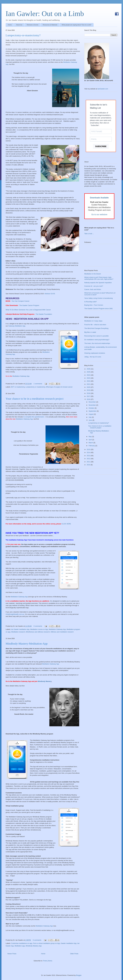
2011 (89, 462)
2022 (89, 381)
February (92, 446)
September (93, 411)
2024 (89, 375)
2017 (89, 396)
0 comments (38, 626)
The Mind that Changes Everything (96, 328)
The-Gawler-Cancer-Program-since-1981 (98, 309)
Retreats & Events (32, 25)
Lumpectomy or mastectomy (35, 387)
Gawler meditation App (69, 943)
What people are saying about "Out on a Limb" (77, 25)
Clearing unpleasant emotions (95, 353)
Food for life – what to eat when (95, 325)
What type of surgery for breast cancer (59, 387)
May (90, 437)
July (90, 417)
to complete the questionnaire (34, 417)
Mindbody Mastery (45, 681)
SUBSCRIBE (101, 146)
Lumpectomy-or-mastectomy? (23, 35)
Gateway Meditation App (17, 326)
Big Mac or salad (90, 332)
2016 (89, 399)
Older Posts (74, 954)
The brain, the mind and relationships (97, 343)
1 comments (38, 384)
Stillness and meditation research (62, 632)
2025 (89, 372)
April (90, 440)
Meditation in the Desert (93, 274)
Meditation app (20, 946)
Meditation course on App (39, 629)
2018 (89, 393)
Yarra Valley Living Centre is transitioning (98, 298)
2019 (89, 390)
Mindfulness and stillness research (38, 632)
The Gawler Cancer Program (29, 305)
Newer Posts (12, 954)
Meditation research (18, 632)
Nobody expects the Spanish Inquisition (98, 283)
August (91, 414)
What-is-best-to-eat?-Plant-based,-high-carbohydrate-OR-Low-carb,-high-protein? (99, 278)
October (92, 408)
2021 (89, 384)
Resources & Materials (50, 25)
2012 (89, 459)
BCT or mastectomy (18, 387)
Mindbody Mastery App (34, 946)
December (92, 402)
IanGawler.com (103, 89)
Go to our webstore (99, 215)
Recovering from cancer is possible (96, 336)
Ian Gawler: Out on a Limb (45, 14)
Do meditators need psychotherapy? (97, 340)
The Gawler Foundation (44, 314)
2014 (89, 452)
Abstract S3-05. (50, 294)
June (91, 420)
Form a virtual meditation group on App (46, 943)
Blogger (79, 975)
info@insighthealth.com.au (15, 614)
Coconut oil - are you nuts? (94, 286)
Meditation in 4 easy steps (93, 321)
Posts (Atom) (48, 961)
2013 (89, 456)
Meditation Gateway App (24, 419)
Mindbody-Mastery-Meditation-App (27, 644)
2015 (89, 449)
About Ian (19, 25)
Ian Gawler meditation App (20, 629)
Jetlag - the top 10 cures (93, 357)
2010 (89, 465)
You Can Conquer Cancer (21, 301)
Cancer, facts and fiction (93, 289)
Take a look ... (89, 234)
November (92, 405)
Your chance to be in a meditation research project (35, 399)
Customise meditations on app (22, 943)
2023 (89, 378)
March (91, 443)
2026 (89, 369)
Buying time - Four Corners (94, 305)
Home (10, 25)
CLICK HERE (66, 524)
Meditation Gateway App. (21, 376)
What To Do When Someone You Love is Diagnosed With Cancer (28, 310)
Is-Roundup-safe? (91, 302)
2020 (89, 387)
